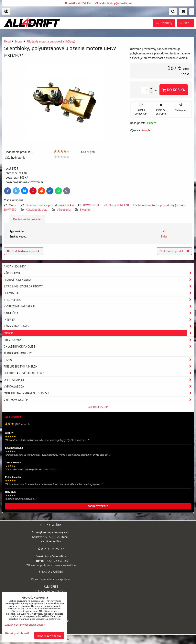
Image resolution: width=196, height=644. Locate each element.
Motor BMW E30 (119, 205)
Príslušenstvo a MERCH (99, 366)
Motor (13, 205)
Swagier (85, 210)
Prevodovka (99, 340)
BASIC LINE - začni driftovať (99, 286)
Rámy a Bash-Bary (99, 326)
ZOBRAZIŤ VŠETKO (98, 506)
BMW (164, 236)
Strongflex (99, 300)
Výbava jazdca (99, 386)
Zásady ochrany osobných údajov (25, 625)
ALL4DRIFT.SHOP (98, 407)
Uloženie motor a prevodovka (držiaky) (50, 205)
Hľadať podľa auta (36, 210)
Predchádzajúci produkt (24, 251)
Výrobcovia (64, 210)
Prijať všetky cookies (49, 635)
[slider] (62, 151)
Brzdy (99, 360)
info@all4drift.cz (56, 556)
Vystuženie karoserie (99, 306)
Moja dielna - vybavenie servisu (99, 393)
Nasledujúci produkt (174, 251)
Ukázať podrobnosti (17, 633)
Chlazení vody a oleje (99, 346)
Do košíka (174, 90)
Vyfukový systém (99, 400)
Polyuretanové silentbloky (99, 373)
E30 (163, 231)
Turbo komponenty (18, 353)
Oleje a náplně (99, 380)
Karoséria (99, 313)
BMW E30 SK (91, 205)
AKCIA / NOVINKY (15, 266)
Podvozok (99, 293)
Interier (99, 320)
